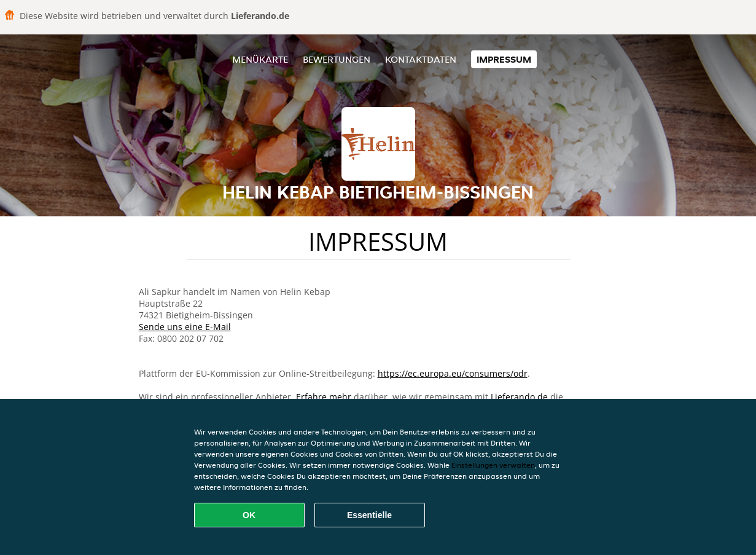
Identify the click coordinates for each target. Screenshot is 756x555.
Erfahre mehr (324, 397)
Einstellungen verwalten (493, 465)
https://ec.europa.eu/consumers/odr (453, 373)
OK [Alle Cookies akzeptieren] (249, 515)
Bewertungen (337, 59)
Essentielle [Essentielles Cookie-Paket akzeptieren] (369, 515)
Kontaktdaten (421, 59)
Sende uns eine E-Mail (185, 327)
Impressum (504, 59)
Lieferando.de (519, 397)
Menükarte (260, 59)
